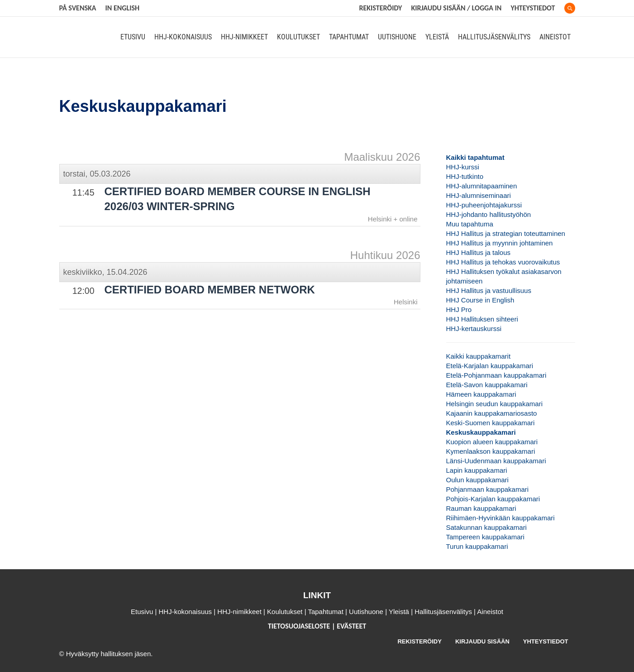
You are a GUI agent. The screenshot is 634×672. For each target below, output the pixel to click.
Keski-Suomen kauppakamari (491, 423)
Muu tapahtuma (470, 224)
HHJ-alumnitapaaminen (482, 186)
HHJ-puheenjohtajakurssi (484, 205)
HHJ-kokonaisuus (183, 37)
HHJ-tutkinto (465, 176)
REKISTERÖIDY (381, 8)
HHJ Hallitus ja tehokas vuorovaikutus (503, 262)
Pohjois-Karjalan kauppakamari (493, 499)
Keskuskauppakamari (481, 432)
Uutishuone (397, 37)
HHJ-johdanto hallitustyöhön (489, 214)
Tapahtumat (349, 37)
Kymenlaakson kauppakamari (491, 451)
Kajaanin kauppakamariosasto (492, 413)
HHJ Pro (459, 310)
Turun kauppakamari (477, 546)
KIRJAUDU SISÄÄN (482, 641)
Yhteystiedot (533, 8)
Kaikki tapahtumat (475, 157)
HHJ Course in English (480, 300)
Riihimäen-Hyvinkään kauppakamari (501, 518)
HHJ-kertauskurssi (474, 329)
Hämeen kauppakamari (481, 394)
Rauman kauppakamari (481, 508)
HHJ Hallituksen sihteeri (482, 319)
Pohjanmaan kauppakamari (488, 489)
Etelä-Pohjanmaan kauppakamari (496, 375)
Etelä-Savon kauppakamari (487, 385)
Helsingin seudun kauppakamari (494, 404)
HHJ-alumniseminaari (479, 195)
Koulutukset (298, 37)
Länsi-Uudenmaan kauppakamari (496, 461)
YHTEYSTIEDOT (546, 641)
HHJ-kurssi (463, 167)
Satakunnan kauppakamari (486, 527)
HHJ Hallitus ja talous (479, 252)
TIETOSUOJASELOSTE (300, 626)
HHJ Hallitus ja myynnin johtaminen (500, 243)
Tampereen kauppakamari (485, 537)
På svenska (78, 8)
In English (122, 8)
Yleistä (437, 37)
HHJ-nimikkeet (244, 37)
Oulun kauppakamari (477, 480)
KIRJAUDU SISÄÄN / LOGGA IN (456, 8)
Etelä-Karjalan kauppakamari (490, 366)
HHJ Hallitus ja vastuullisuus (489, 290)
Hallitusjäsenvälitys (494, 37)
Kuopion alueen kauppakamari (492, 442)
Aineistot (555, 37)
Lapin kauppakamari (477, 470)
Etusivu (133, 37)
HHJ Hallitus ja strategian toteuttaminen (506, 233)
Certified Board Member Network (210, 290)
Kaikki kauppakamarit (479, 356)
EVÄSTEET (351, 626)
